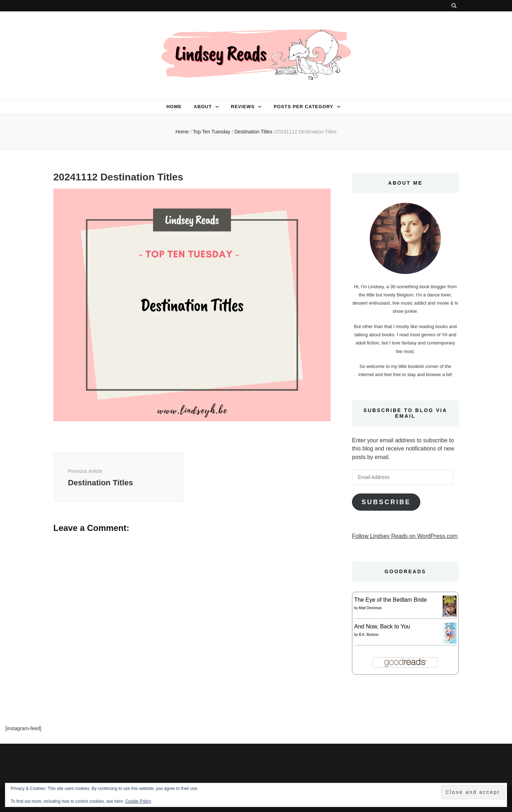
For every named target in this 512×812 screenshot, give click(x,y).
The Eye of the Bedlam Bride (391, 600)
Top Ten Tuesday (212, 132)
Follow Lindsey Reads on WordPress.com (405, 536)
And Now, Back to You (382, 626)
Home (174, 107)
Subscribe (386, 502)
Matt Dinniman (370, 608)
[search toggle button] (454, 6)
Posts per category (304, 107)
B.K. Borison (369, 635)
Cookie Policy (138, 801)
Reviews (243, 107)
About (203, 107)
